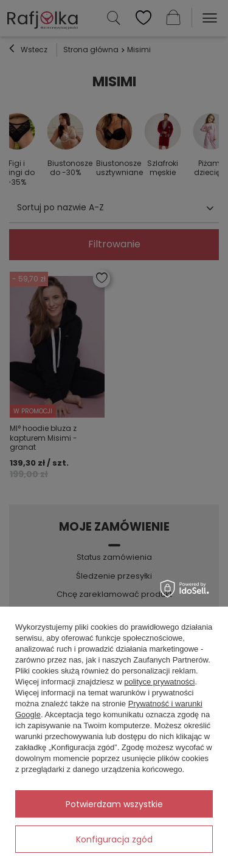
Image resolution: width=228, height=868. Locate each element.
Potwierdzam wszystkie (114, 804)
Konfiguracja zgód (114, 839)
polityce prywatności (159, 682)
